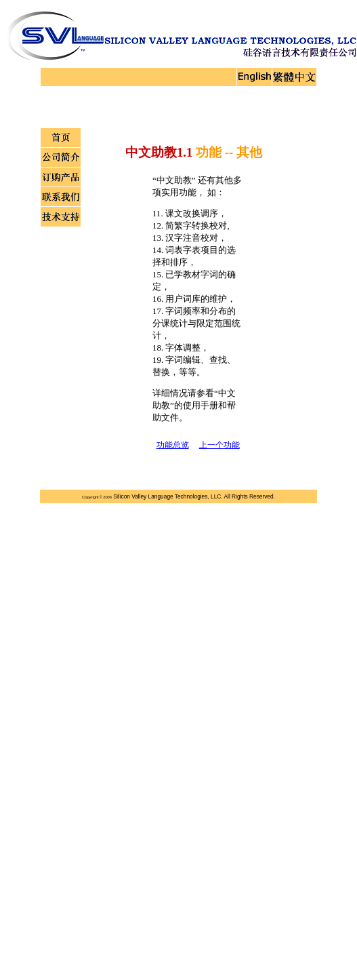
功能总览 (173, 445)
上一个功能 (219, 445)
